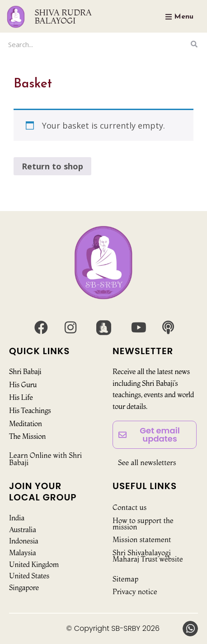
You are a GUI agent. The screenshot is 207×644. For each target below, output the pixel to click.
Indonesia (24, 541)
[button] (190, 629)
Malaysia (23, 553)
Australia (23, 529)
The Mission (27, 436)
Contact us (129, 507)
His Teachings (30, 410)
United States (29, 576)
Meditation (26, 423)
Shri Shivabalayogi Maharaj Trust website (148, 556)
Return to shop (52, 166)
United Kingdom (34, 564)
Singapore (24, 587)
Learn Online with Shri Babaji (45, 459)
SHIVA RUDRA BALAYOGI (63, 17)
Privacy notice (135, 591)
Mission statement (142, 539)
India (17, 518)
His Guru (23, 384)
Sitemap (125, 579)
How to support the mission (143, 524)
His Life (21, 397)
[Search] (194, 44)
